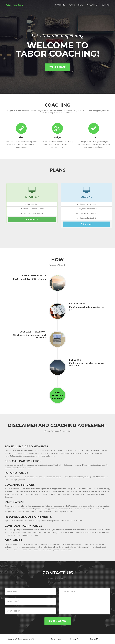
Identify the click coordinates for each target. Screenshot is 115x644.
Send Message (58, 621)
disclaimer (92, 6)
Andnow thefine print (58, 396)
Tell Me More (57, 67)
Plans (72, 6)
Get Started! (32, 219)
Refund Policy (56, 639)
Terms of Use (95, 639)
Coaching (60, 6)
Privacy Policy (76, 639)
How (81, 6)
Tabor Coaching (14, 6)
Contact (106, 6)
